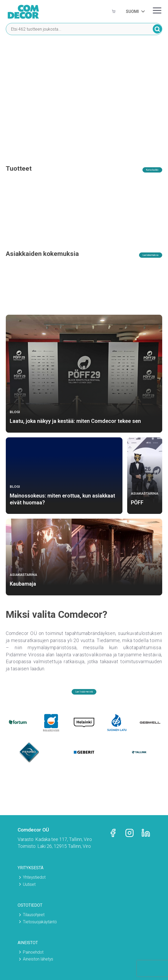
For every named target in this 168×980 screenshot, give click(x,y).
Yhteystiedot (34, 877)
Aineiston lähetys (38, 959)
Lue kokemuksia (141, 263)
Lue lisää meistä (84, 701)
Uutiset (29, 884)
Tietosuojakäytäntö (40, 922)
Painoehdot (33, 952)
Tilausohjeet (34, 915)
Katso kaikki (145, 170)
